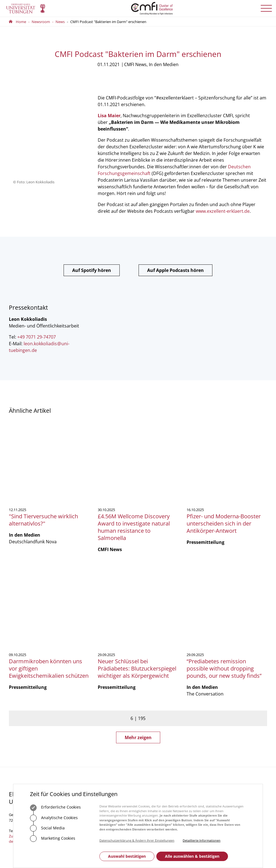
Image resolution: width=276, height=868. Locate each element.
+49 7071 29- (92, 675)
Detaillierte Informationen (202, 840)
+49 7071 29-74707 (37, 337)
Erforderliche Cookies (55, 808)
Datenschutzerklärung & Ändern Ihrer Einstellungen (137, 840)
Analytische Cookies (54, 818)
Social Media (47, 828)
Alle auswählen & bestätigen (192, 856)
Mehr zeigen (138, 590)
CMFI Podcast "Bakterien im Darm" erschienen (108, 22)
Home (21, 22)
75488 (107, 675)
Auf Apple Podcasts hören (175, 270)
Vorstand (150, 675)
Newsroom (41, 22)
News (60, 22)
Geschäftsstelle (155, 659)
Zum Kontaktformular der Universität (27, 691)
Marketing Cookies (53, 839)
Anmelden (227, 689)
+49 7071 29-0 (26, 683)
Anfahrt (91, 717)
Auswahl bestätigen (127, 856)
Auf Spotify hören (92, 270)
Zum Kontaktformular (104, 700)
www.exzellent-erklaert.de (223, 211)
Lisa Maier (109, 116)
